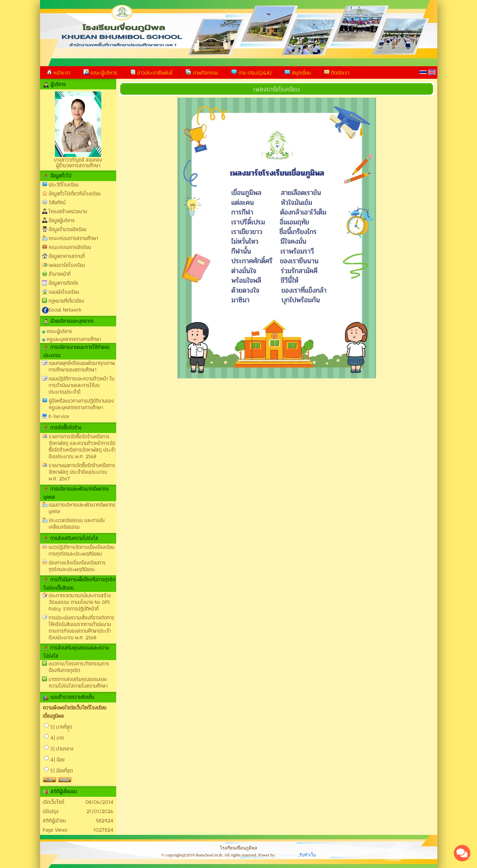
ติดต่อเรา (337, 72)
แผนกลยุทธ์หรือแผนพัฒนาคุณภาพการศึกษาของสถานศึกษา (82, 366)
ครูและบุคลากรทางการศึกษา (72, 339)
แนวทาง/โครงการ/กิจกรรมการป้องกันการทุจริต (79, 667)
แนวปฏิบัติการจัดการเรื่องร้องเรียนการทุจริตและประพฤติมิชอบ (82, 550)
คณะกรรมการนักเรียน (70, 247)
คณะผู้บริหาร (100, 72)
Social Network (65, 310)
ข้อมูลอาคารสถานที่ (67, 256)
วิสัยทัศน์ (57, 202)
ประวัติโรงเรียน (64, 185)
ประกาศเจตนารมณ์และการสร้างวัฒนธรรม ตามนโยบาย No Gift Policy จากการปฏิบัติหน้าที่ (80, 602)
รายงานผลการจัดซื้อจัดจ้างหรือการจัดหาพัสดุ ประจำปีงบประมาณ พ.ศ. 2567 (82, 472)
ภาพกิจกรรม (202, 72)
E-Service (59, 416)
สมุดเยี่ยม (298, 72)
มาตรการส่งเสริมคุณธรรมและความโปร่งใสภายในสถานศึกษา (78, 682)
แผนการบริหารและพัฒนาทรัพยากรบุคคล (82, 508)
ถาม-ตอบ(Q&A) (251, 72)
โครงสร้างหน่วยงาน (68, 211)
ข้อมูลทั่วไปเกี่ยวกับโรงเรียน (75, 193)
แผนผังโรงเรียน (64, 292)
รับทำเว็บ (308, 855)
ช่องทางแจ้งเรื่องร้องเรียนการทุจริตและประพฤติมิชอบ (77, 566)
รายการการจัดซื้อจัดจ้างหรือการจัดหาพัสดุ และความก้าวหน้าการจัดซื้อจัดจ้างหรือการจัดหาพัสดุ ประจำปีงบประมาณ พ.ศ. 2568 (82, 446)
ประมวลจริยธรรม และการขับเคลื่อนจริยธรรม (77, 524)
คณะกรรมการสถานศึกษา (73, 238)
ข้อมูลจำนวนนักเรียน (68, 229)
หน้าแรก (58, 72)
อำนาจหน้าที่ (60, 274)
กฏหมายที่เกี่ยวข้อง (66, 301)
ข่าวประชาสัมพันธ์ (151, 72)
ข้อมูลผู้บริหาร (62, 220)
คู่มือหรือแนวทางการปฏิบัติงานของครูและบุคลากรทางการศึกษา (81, 404)
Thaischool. (288, 855)
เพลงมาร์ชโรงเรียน (67, 265)
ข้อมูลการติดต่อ (63, 283)
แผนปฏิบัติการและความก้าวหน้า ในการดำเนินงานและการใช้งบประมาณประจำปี (81, 385)
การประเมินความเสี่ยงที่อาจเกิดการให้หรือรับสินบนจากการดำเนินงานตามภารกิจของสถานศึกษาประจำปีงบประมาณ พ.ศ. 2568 (81, 627)
